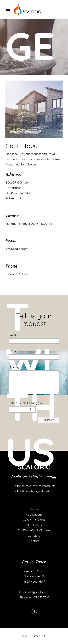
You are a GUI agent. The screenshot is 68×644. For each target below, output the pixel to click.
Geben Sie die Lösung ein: (25, 403)
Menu (9, 9)
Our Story (34, 536)
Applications (34, 514)
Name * (14, 351)
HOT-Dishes (34, 525)
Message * (15, 367)
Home (34, 509)
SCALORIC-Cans (34, 520)
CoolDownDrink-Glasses (34, 530)
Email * (13, 335)
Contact (34, 541)
